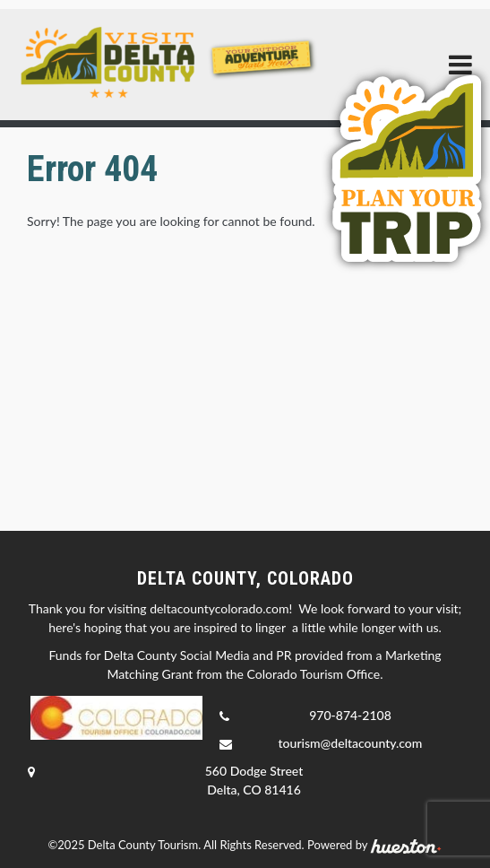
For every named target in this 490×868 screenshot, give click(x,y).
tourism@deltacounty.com (351, 743)
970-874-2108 (350, 715)
